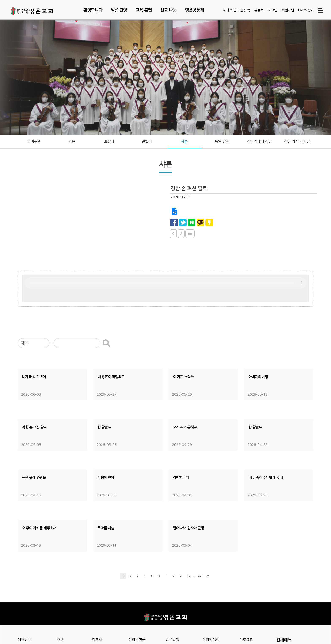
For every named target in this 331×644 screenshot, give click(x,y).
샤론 (184, 142)
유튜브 (259, 11)
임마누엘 (34, 142)
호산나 (109, 142)
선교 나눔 (168, 10)
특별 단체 (222, 142)
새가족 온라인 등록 (237, 11)
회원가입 (288, 11)
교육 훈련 (144, 10)
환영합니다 (93, 10)
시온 (72, 142)
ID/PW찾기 (306, 11)
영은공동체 (194, 10)
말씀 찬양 (119, 10)
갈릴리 (147, 142)
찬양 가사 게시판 (297, 142)
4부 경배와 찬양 (260, 142)
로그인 (273, 11)
